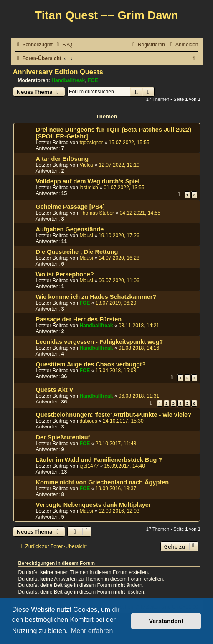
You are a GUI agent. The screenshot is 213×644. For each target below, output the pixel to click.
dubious (88, 421)
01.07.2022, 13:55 (124, 188)
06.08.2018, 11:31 (139, 396)
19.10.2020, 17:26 (119, 236)
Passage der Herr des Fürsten (79, 319)
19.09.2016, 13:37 (116, 489)
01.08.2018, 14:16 (139, 348)
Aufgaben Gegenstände (70, 229)
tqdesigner (91, 143)
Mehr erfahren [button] (92, 631)
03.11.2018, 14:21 (139, 326)
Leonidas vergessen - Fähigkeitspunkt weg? (100, 342)
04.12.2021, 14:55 (140, 213)
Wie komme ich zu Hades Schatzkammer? (96, 297)
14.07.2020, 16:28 (119, 258)
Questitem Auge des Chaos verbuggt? (91, 364)
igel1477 (89, 466)
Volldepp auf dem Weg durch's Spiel (88, 181)
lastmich (89, 188)
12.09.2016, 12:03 (119, 511)
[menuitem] (63, 45)
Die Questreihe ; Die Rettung (77, 252)
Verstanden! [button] (166, 621)
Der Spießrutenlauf (63, 437)
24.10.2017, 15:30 (123, 421)
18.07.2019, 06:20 (116, 303)
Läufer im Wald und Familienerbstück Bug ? (99, 460)
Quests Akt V (55, 390)
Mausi (86, 236)
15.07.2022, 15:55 (129, 143)
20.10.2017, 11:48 (116, 444)
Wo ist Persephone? (65, 274)
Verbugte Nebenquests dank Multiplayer (94, 505)
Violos (86, 165)
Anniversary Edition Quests (58, 72)
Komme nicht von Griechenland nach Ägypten (103, 482)
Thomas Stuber (97, 213)
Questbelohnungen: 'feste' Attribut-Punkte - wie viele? (114, 415)
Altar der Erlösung (62, 159)
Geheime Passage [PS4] (70, 207)
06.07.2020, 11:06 (119, 281)
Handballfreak (68, 80)
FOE (93, 80)
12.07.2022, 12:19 (119, 165)
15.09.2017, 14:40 (125, 466)
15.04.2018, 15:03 (116, 371)
